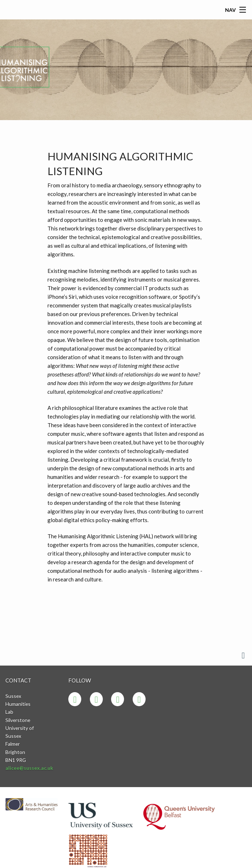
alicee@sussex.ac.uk (29, 768)
